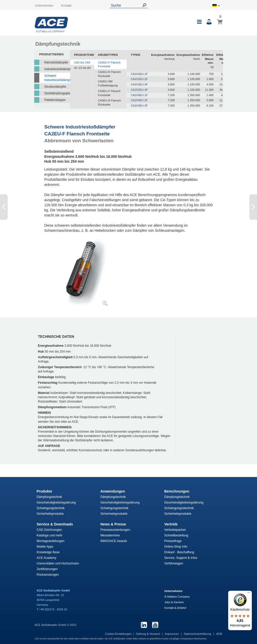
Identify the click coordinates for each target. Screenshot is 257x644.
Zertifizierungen (47, 569)
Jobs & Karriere (174, 602)
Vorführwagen (174, 563)
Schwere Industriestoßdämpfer (57, 78)
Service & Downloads (55, 524)
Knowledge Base (48, 552)
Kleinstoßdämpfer (56, 62)
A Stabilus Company (177, 597)
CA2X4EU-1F (139, 95)
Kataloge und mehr (50, 535)
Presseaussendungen (115, 530)
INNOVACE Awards (114, 541)
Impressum (172, 634)
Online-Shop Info (176, 547)
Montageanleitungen (51, 541)
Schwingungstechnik (51, 508)
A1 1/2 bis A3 (82, 68)
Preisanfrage (173, 541)
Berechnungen (177, 491)
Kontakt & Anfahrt (175, 608)
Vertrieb (171, 524)
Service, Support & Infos (181, 558)
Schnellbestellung (176, 535)
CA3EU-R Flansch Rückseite (109, 102)
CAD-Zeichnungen (49, 530)
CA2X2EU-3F (139, 84)
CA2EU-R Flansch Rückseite (109, 74)
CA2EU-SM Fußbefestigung (108, 83)
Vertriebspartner (175, 530)
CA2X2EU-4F (139, 90)
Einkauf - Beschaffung (179, 552)
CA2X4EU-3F (139, 106)
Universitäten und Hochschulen (58, 563)
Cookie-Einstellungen (118, 634)
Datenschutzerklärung (198, 634)
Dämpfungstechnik (49, 497)
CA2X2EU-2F (139, 79)
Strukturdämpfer (55, 87)
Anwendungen (113, 491)
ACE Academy (47, 558)
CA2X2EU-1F (139, 74)
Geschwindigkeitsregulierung (56, 503)
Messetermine (110, 535)
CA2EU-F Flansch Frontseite (109, 65)
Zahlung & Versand (148, 634)
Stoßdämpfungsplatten (57, 93)
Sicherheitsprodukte (50, 514)
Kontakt (66, 6)
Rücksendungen (48, 575)
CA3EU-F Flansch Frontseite (109, 93)
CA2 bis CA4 (82, 62)
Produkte (45, 491)
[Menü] (249, 594)
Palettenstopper (55, 100)
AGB (219, 634)
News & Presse (113, 524)
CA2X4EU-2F (139, 100)
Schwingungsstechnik (179, 508)
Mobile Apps (45, 547)
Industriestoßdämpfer (57, 69)
